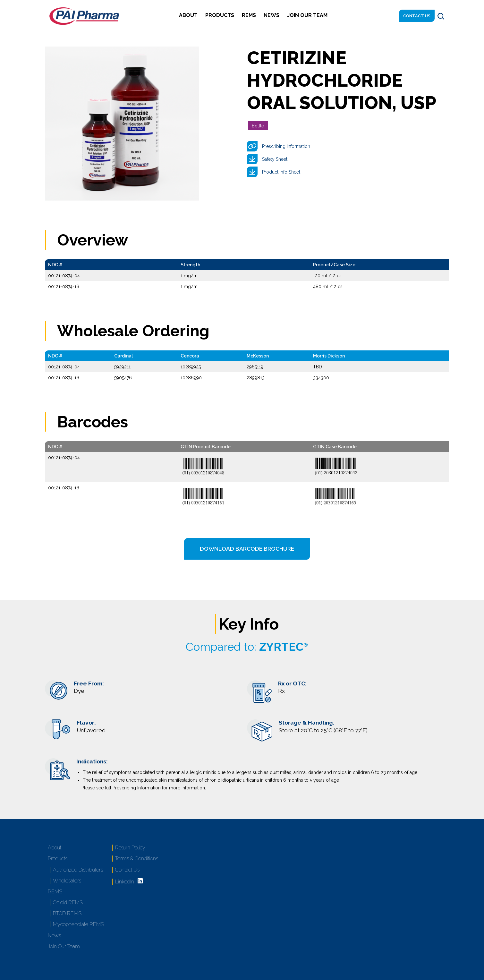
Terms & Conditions (137, 859)
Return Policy (130, 848)
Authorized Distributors (78, 870)
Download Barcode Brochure (247, 549)
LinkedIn (125, 882)
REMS (249, 15)
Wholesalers (67, 881)
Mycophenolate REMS (78, 924)
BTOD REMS (67, 913)
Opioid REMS (68, 903)
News (272, 15)
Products (220, 15)
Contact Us (417, 16)
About (188, 15)
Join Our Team (307, 15)
